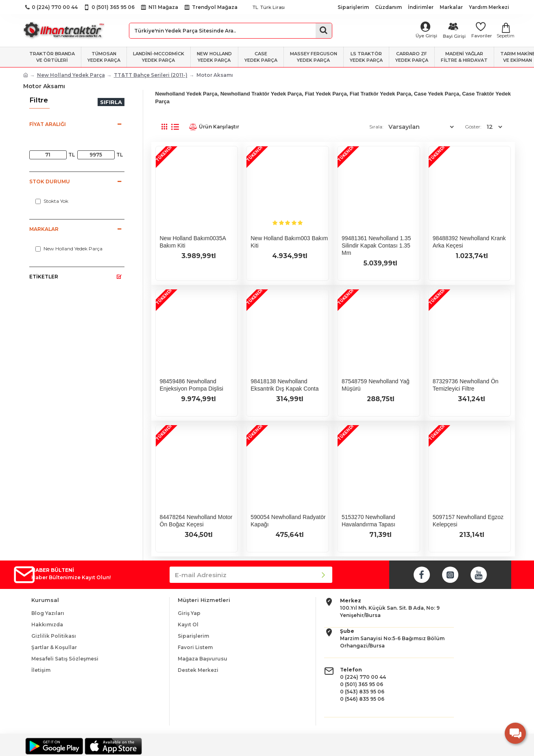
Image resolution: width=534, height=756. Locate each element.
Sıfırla (111, 102)
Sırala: (386, 127)
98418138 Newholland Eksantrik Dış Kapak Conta (284, 385)
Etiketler (44, 277)
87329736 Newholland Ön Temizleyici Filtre (466, 385)
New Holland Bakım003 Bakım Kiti (289, 242)
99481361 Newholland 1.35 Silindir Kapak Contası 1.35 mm (376, 245)
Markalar (44, 229)
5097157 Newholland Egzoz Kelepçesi (468, 521)
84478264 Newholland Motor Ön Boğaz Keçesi (196, 521)
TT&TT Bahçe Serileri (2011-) (151, 75)
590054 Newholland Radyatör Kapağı (288, 521)
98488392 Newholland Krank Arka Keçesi (469, 242)
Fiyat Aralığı (48, 124)
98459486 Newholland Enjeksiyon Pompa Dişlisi (192, 385)
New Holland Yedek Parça (71, 75)
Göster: (474, 127)
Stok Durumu (50, 181)
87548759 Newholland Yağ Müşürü (376, 385)
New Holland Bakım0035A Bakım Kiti (193, 242)
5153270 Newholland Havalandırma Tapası (368, 521)
